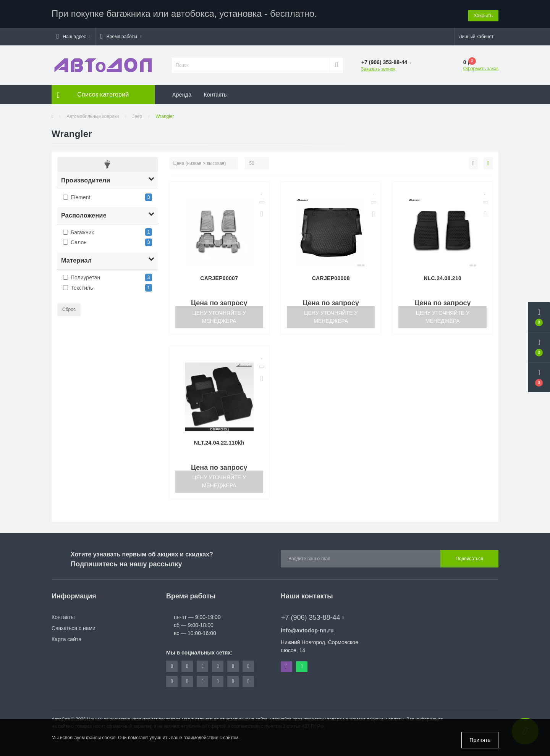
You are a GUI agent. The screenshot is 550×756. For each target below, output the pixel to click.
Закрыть (483, 13)
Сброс (69, 308)
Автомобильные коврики (93, 115)
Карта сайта (66, 638)
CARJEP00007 (219, 277)
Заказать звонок (378, 68)
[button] (73, 35)
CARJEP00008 (331, 277)
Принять (480, 740)
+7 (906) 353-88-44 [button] (312, 616)
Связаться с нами (74, 627)
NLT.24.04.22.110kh (219, 442)
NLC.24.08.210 (442, 277)
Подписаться (469, 558)
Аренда (182, 93)
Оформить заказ (481, 68)
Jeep (137, 115)
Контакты (216, 93)
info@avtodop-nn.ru (307, 629)
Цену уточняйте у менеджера (219, 316)
